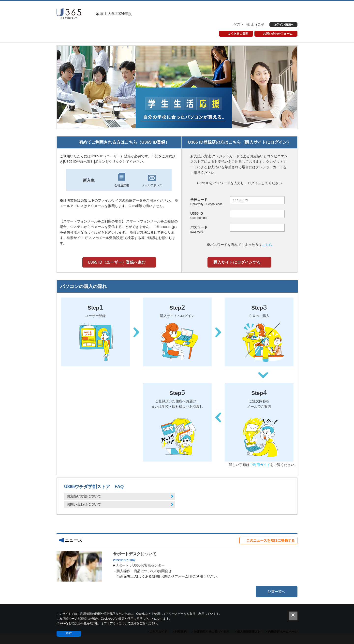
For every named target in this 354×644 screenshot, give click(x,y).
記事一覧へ (277, 592)
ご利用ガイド (260, 465)
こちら (267, 245)
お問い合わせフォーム (278, 34)
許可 (69, 634)
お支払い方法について (84, 496)
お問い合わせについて (84, 504)
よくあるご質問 (238, 34)
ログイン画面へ (283, 25)
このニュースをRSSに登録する (271, 540)
